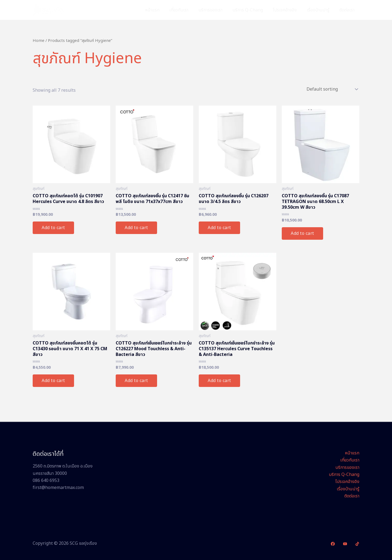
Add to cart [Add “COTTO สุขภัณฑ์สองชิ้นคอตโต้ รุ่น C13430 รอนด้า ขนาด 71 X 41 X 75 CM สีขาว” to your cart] (53, 381)
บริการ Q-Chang (252, 10)
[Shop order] (332, 89)
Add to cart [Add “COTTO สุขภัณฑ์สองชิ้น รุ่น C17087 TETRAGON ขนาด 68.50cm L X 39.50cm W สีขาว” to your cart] (302, 233)
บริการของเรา (216, 10)
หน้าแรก (160, 10)
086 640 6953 (46, 481)
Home (39, 41)
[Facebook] (333, 544)
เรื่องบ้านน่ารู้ (320, 10)
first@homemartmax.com (58, 488)
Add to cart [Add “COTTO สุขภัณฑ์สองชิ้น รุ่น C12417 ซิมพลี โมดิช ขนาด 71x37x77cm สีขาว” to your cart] (136, 228)
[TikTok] (357, 544)
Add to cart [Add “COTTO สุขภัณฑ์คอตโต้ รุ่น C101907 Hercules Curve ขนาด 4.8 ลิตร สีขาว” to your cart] (53, 228)
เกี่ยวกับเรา (186, 10)
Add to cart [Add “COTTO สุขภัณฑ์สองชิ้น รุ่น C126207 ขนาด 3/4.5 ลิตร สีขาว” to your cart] (219, 228)
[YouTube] (345, 544)
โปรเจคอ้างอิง (288, 10)
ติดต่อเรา (347, 10)
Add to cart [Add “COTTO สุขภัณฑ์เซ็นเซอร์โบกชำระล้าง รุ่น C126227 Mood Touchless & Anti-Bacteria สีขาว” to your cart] (136, 381)
